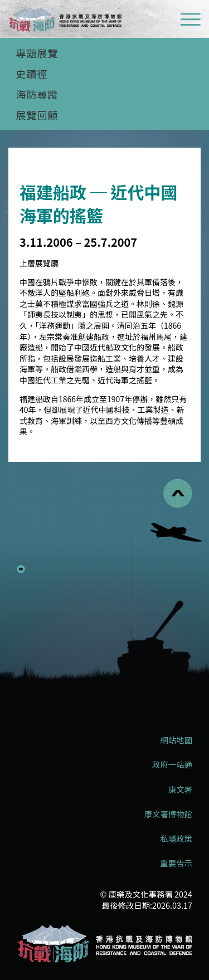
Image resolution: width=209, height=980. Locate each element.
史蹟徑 (32, 74)
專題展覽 (37, 53)
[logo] (65, 21)
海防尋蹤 (37, 94)
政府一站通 (172, 764)
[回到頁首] (178, 493)
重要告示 (176, 863)
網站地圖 (176, 740)
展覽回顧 (37, 115)
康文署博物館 (168, 814)
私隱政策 (176, 838)
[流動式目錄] (191, 21)
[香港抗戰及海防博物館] (104, 944)
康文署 (180, 789)
